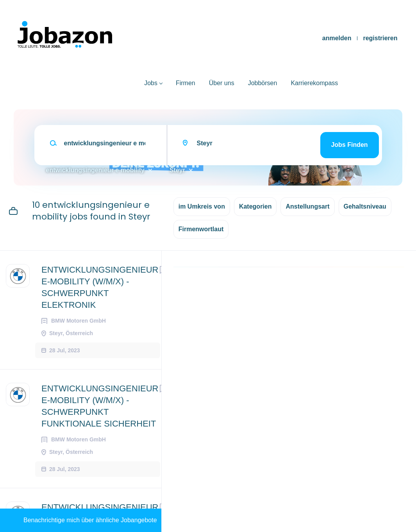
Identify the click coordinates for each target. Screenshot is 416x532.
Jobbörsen (263, 83)
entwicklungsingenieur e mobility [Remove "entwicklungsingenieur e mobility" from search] (95, 170)
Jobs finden (349, 145)
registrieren (380, 38)
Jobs (151, 83)
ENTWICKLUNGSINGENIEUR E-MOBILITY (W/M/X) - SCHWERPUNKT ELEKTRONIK (100, 287)
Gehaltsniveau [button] (365, 206)
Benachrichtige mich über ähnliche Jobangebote (90, 520)
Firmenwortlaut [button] (201, 229)
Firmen (186, 83)
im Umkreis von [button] (202, 206)
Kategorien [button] (255, 206)
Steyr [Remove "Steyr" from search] (177, 170)
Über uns (222, 83)
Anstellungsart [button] (307, 206)
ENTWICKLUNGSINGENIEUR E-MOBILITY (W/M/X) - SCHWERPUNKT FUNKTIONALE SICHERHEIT (100, 406)
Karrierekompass (314, 83)
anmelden (337, 38)
